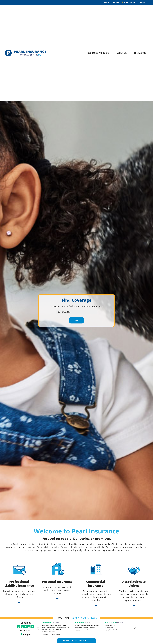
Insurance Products (100, 53)
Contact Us (140, 53)
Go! (76, 320)
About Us (123, 53)
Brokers (114, 2)
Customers (128, 2)
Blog (104, 2)
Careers (142, 2)
